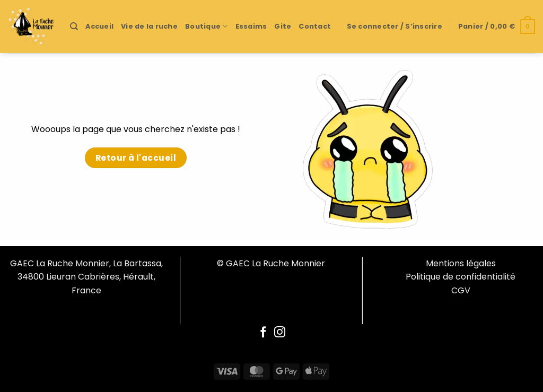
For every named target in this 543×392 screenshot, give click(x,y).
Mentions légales (461, 263)
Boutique (207, 26)
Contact (315, 26)
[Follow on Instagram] (280, 333)
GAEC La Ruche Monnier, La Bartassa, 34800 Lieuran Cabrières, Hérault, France (86, 277)
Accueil (99, 26)
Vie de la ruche (149, 26)
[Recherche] (74, 27)
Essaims (251, 26)
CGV (461, 290)
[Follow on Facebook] (263, 333)
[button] (395, 27)
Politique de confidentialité (461, 277)
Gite (283, 26)
